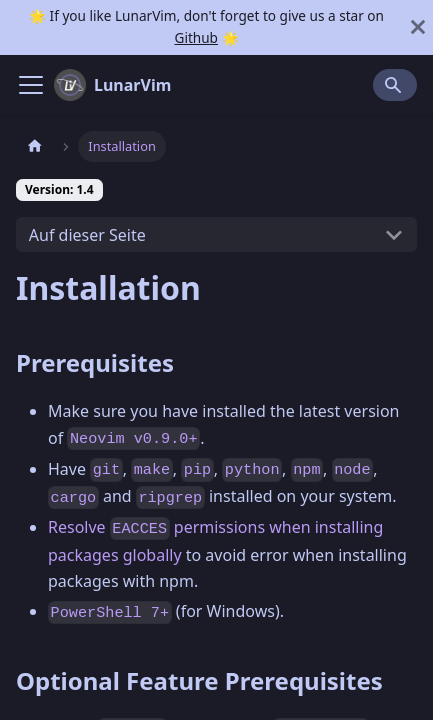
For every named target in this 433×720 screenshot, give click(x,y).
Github (195, 37)
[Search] (395, 85)
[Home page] (35, 146)
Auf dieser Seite (87, 235)
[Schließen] (418, 27)
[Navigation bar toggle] (31, 85)
